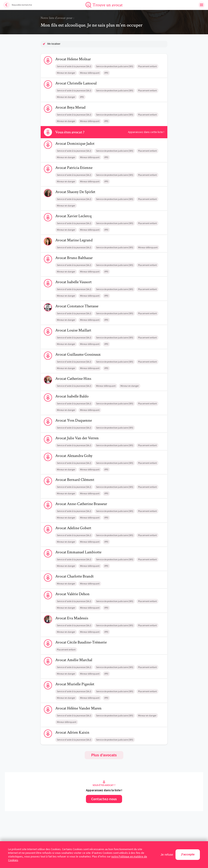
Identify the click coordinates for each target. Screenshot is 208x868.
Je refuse (167, 855)
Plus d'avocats (104, 755)
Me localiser (54, 44)
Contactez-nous (104, 799)
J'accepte (188, 854)
